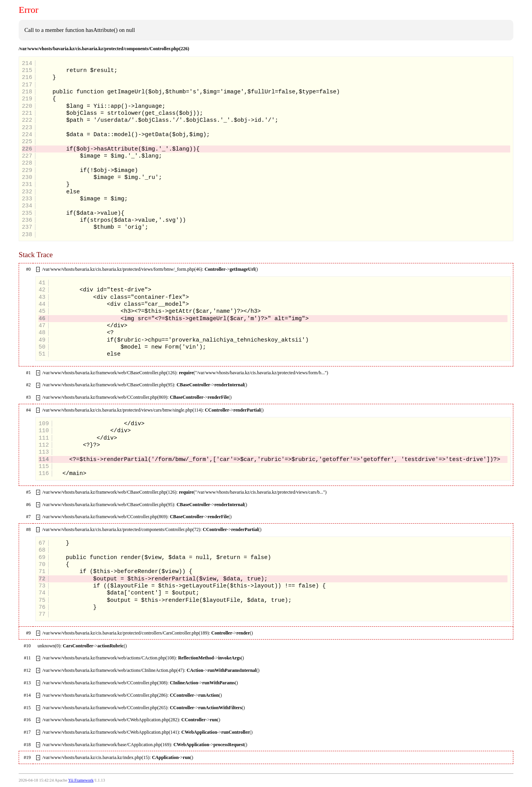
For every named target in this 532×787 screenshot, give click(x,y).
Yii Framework (81, 780)
